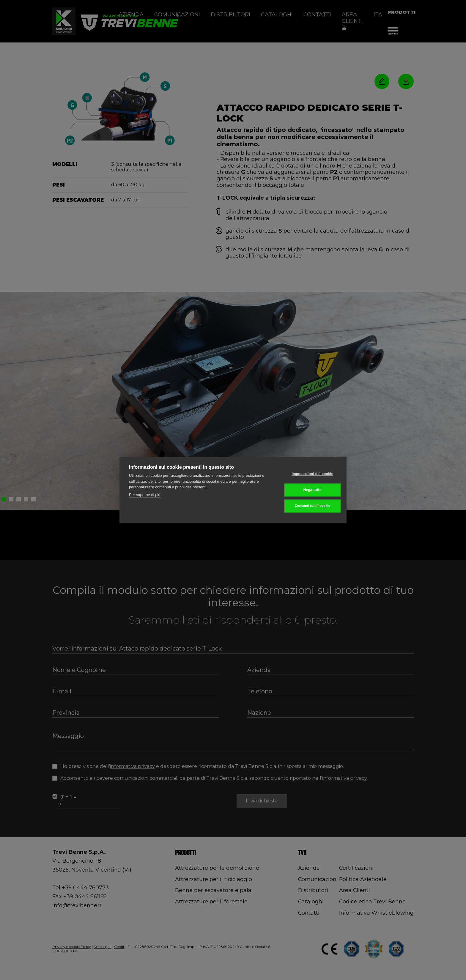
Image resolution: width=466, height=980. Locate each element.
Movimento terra (384, 34)
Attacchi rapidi (416, 34)
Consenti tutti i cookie (308, 506)
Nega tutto (308, 490)
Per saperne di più (145, 495)
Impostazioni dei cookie (308, 474)
